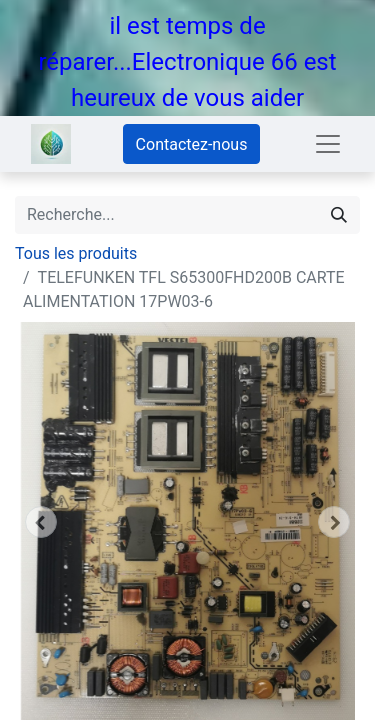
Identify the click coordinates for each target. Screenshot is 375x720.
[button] (41, 522)
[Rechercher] (339, 215)
